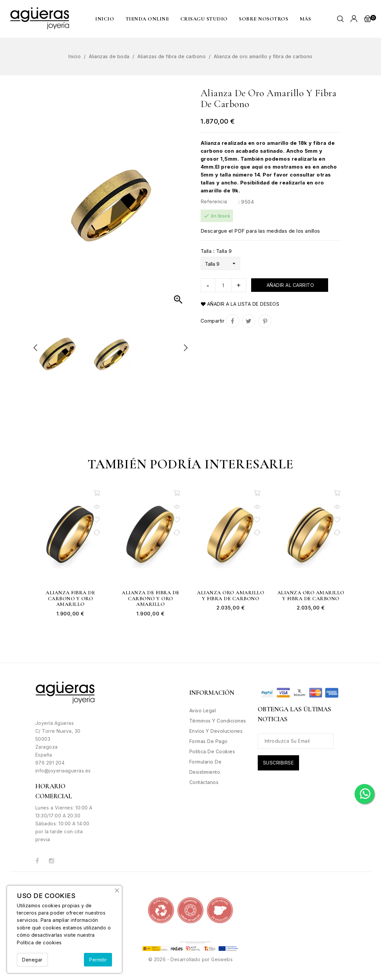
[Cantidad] (223, 285)
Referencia (214, 201)
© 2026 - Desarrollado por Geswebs (191, 959)
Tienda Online (147, 19)
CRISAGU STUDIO (204, 19)
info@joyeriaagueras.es (63, 771)
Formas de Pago (209, 741)
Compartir (233, 321)
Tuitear (248, 321)
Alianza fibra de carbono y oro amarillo (70, 599)
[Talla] (220, 263)
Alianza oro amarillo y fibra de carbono (230, 596)
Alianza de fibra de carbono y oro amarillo (151, 599)
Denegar (32, 960)
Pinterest (265, 321)
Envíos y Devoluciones (216, 731)
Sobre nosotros (264, 19)
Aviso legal (203, 710)
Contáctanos (204, 782)
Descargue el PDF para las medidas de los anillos (260, 231)
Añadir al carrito (289, 285)
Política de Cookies (212, 751)
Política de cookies (39, 942)
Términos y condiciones (218, 721)
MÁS (305, 19)
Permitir (98, 960)
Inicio (105, 19)
